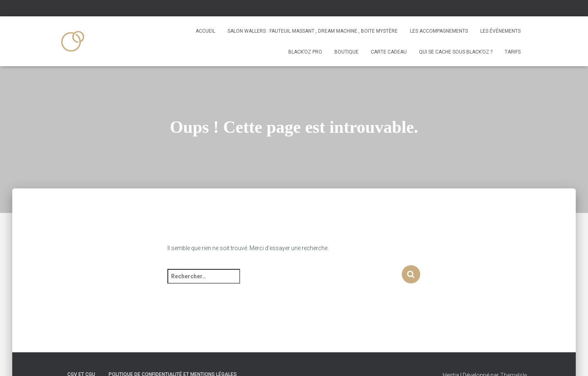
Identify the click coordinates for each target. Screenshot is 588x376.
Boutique (346, 52)
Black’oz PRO (305, 52)
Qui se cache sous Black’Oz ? (456, 52)
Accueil (205, 31)
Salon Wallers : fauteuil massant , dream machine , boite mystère (313, 31)
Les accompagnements (439, 31)
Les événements (500, 31)
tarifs (513, 52)
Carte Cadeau (389, 52)
